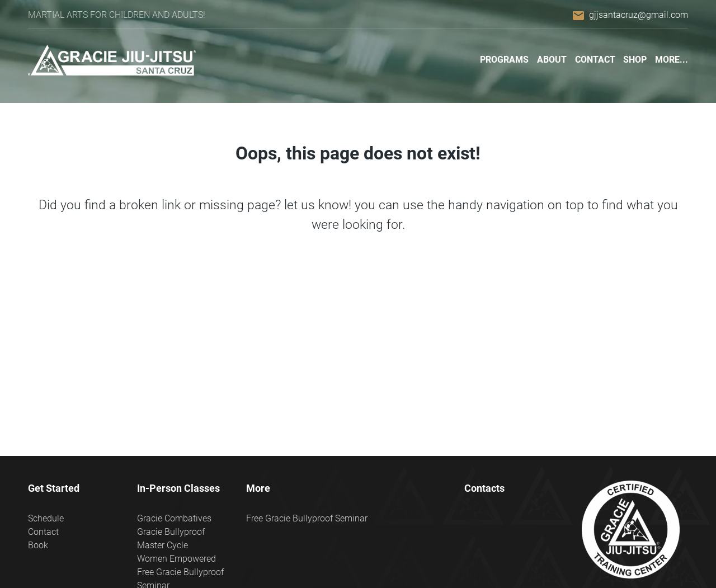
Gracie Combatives (174, 518)
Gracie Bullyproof (171, 532)
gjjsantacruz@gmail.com (639, 15)
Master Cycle (162, 545)
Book (38, 545)
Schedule (46, 518)
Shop (635, 60)
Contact (595, 60)
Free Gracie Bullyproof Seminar (307, 518)
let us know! (318, 205)
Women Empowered (176, 559)
